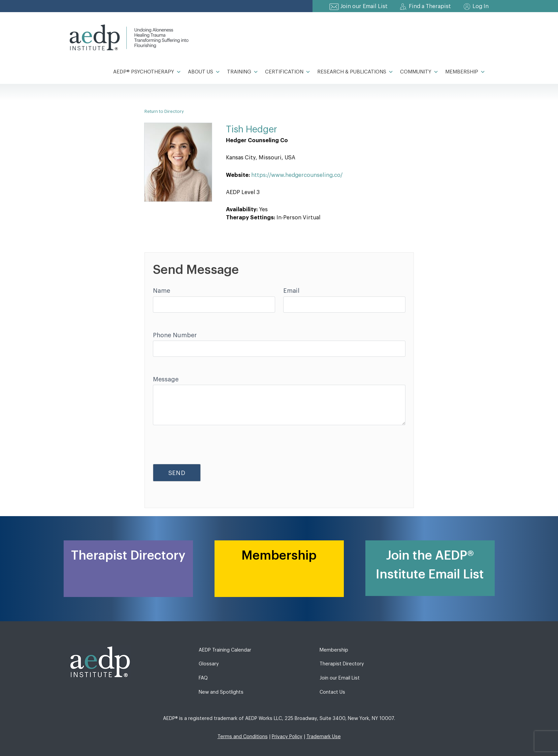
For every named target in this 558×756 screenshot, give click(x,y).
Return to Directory (164, 111)
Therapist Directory (342, 664)
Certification (288, 72)
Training (243, 72)
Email (291, 291)
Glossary (209, 664)
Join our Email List (364, 6)
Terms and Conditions (243, 737)
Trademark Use (324, 737)
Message (166, 379)
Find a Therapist (430, 6)
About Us (204, 72)
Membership (465, 72)
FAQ (203, 678)
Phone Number (175, 335)
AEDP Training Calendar (225, 650)
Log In (481, 6)
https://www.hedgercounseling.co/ (297, 175)
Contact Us (332, 692)
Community (419, 72)
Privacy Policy (287, 737)
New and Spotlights (221, 692)
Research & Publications (355, 72)
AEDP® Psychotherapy (147, 72)
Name (161, 291)
